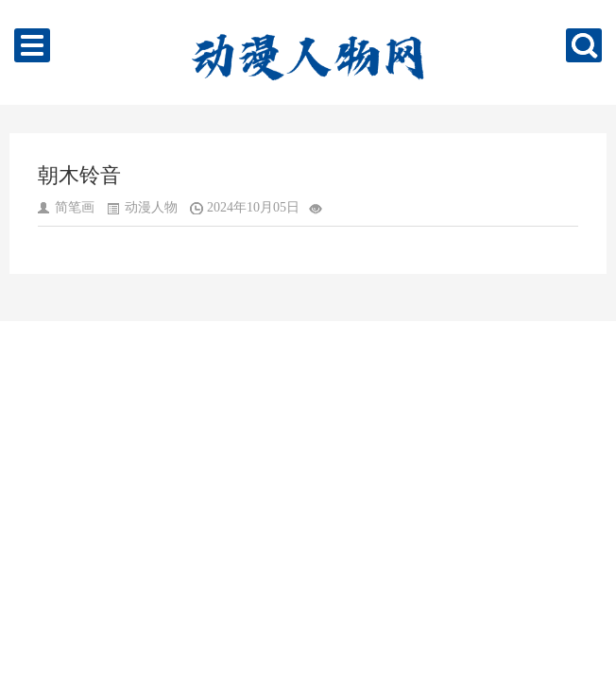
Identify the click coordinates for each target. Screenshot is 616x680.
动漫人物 (151, 207)
